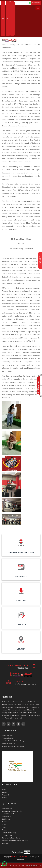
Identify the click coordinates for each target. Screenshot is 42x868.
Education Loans (8, 736)
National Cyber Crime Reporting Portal (15, 841)
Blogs (4, 825)
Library (4, 827)
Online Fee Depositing (9, 744)
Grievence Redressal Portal (11, 838)
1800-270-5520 (23, 668)
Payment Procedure (9, 738)
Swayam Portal (7, 809)
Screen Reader (22, 3)
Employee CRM (7, 835)
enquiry (40, 260)
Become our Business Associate (13, 746)
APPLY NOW (36, 3)
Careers (4, 830)
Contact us (5, 822)
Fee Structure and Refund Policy (13, 741)
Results (4, 798)
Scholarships (6, 817)
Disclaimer (5, 843)
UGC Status (6, 819)
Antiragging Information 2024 (12, 811)
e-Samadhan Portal (8, 814)
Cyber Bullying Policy (9, 833)
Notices (4, 792)
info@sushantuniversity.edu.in (25, 684)
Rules (4, 790)
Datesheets (6, 795)
